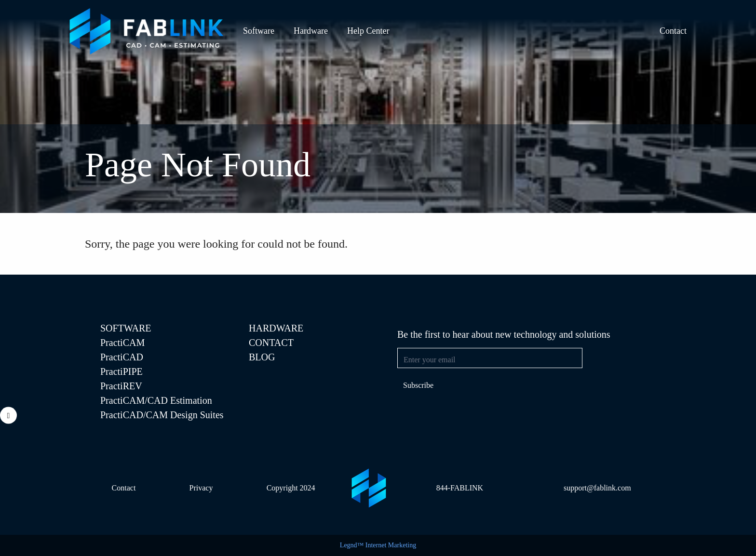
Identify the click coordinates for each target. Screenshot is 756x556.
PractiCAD (122, 357)
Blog (262, 357)
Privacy (201, 488)
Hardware (311, 31)
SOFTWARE (126, 328)
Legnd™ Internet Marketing (378, 545)
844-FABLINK (460, 488)
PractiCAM (122, 343)
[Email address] (490, 358)
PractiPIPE (121, 371)
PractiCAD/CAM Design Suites (162, 415)
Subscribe (418, 385)
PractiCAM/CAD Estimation (156, 400)
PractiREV (121, 386)
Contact (673, 31)
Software (259, 31)
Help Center (368, 31)
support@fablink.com (597, 488)
